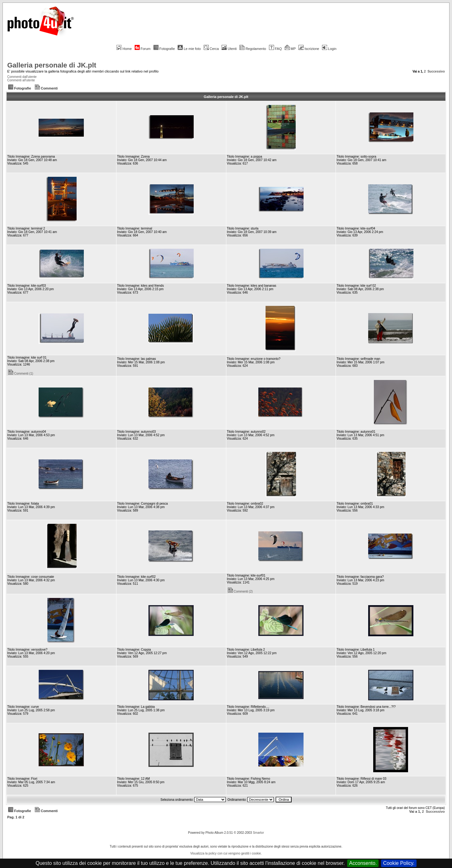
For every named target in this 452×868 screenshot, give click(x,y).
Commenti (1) (21, 374)
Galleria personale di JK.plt (52, 65)
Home (124, 49)
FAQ (275, 49)
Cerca (211, 49)
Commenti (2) (240, 591)
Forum (143, 49)
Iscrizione (309, 49)
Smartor (258, 833)
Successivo (436, 71)
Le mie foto (189, 49)
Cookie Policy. (399, 863)
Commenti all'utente (21, 80)
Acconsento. (363, 863)
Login (329, 49)
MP (290, 49)
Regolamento (253, 49)
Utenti (229, 49)
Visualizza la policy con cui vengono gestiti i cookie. (226, 853)
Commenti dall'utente (22, 77)
